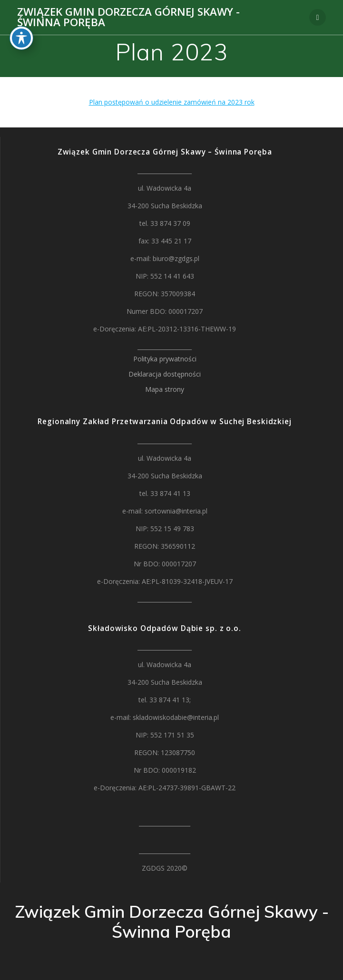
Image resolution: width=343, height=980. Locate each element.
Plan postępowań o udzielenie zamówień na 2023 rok (172, 102)
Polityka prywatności (165, 359)
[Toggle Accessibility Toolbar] (21, 14)
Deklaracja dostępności (165, 374)
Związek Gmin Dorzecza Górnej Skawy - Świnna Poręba (128, 17)
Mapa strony (165, 389)
